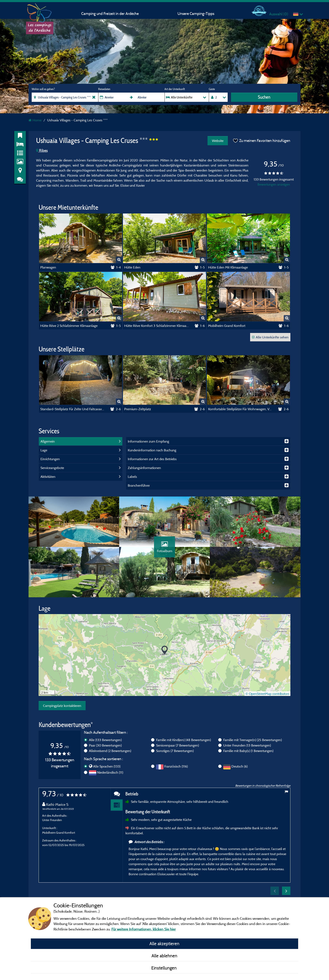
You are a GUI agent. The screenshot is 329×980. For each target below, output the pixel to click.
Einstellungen (164, 968)
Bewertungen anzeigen (274, 184)
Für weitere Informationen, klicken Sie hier (144, 929)
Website (218, 141)
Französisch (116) (176, 766)
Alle (105, 740)
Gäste (212, 89)
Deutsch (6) (240, 766)
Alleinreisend (110, 751)
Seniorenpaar (178, 745)
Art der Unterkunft (175, 89)
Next (286, 891)
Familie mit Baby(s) (248, 751)
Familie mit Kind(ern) (183, 740)
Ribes (42, 150)
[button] (165, 650)
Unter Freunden (247, 745)
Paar (105, 745)
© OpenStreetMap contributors (267, 694)
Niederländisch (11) (110, 772)
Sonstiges (175, 751)
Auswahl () (279, 14)
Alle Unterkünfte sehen (270, 337)
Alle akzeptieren (164, 943)
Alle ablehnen (164, 956)
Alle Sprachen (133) (107, 766)
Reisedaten (104, 89)
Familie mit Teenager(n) (253, 740)
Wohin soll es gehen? (43, 89)
